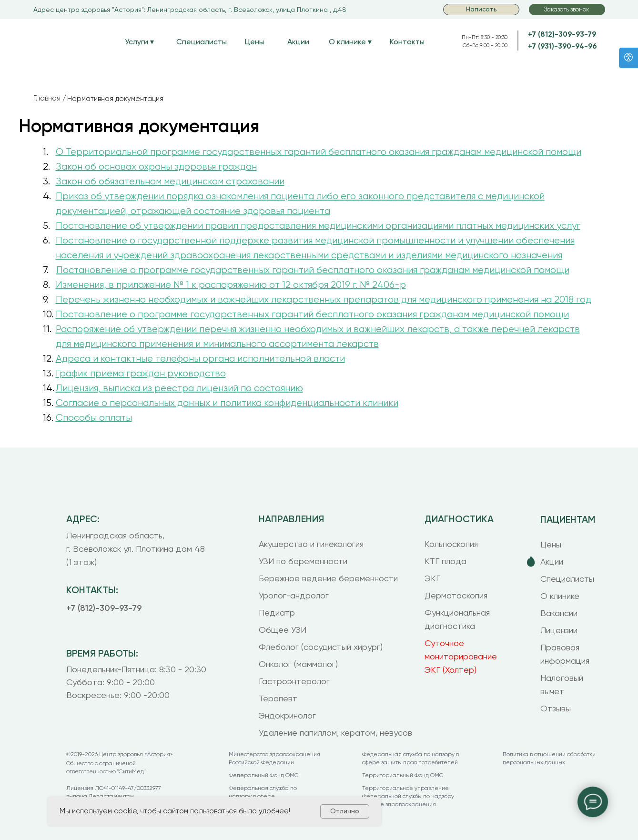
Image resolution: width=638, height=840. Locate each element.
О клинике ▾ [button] (350, 42)
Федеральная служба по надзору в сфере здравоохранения (263, 796)
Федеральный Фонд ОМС (264, 775)
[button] (567, 10)
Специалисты (202, 42)
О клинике (560, 596)
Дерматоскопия (456, 595)
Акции (298, 42)
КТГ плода (446, 561)
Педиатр (277, 612)
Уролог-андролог (294, 595)
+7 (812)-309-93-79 (562, 34)
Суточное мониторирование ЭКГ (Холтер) (461, 656)
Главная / (50, 98)
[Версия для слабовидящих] (628, 58)
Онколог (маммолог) (298, 664)
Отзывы (556, 708)
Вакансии (559, 613)
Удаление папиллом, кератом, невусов (335, 733)
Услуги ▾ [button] (139, 42)
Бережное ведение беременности (328, 578)
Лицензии (559, 630)
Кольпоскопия (451, 544)
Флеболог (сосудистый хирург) (321, 647)
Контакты (407, 42)
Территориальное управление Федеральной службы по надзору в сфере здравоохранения (408, 796)
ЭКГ (432, 578)
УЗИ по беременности (303, 561)
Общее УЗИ (283, 630)
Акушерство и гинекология (311, 544)
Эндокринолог (287, 715)
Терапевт (278, 698)
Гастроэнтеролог (294, 681)
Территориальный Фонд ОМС (403, 775)
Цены (254, 42)
